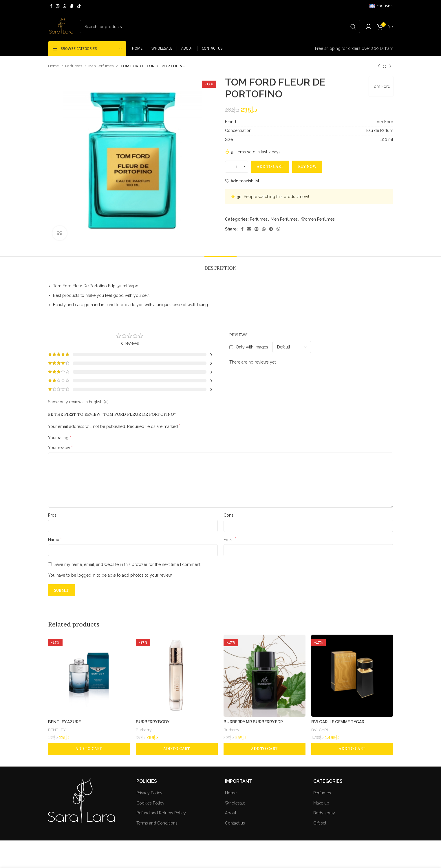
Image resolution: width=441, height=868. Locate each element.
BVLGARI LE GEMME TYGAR (338, 722)
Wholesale (235, 803)
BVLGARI (320, 730)
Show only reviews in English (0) (78, 402)
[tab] (220, 265)
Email (230, 539)
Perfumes (74, 66)
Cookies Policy (150, 803)
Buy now (307, 167)
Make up (321, 803)
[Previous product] (379, 66)
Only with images (252, 347)
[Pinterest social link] (257, 229)
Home (54, 66)
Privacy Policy (149, 793)
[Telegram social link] (271, 229)
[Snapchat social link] (72, 6)
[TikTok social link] (79, 6)
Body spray (324, 813)
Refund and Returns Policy (161, 813)
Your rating (60, 438)
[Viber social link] (279, 229)
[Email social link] (249, 229)
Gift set (320, 823)
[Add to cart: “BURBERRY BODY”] (177, 749)
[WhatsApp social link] (65, 6)
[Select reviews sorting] (292, 347)
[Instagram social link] (58, 6)
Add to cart (270, 167)
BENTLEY (57, 730)
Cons (228, 515)
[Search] (220, 27)
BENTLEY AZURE (64, 722)
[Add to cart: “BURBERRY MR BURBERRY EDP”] (265, 749)
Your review (60, 447)
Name (55, 539)
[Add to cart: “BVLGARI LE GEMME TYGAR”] (352, 749)
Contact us (235, 823)
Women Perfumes (318, 219)
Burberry (144, 730)
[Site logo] (61, 26)
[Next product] (390, 66)
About (231, 813)
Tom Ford (381, 86)
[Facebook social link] (51, 6)
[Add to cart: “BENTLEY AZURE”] (89, 749)
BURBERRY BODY (153, 722)
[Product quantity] (237, 167)
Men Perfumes (101, 66)
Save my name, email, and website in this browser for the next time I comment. (128, 564)
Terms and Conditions (157, 823)
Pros (52, 515)
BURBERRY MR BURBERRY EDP (253, 722)
